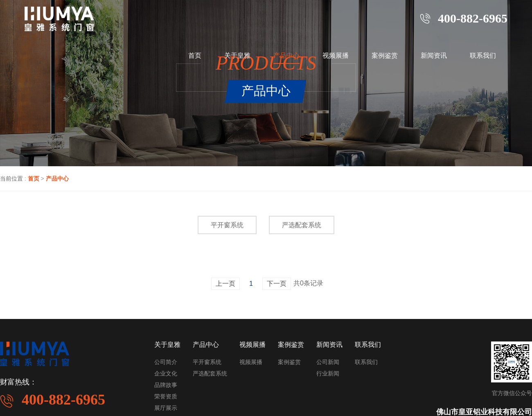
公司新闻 (328, 362)
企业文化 (166, 373)
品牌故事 (166, 385)
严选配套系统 (302, 225)
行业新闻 (328, 373)
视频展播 (336, 55)
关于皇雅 (237, 55)
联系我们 (483, 55)
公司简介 (166, 362)
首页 (195, 55)
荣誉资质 (166, 396)
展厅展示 (166, 408)
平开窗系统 (227, 225)
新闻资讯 (434, 55)
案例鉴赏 (385, 55)
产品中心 (286, 55)
